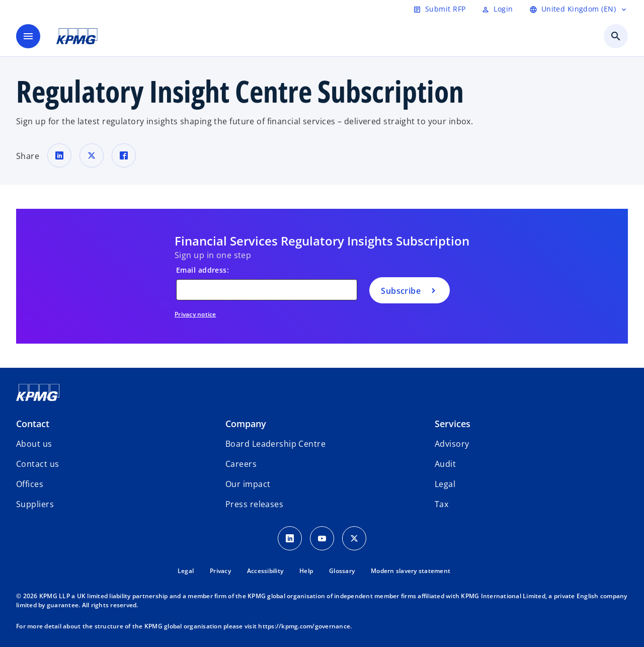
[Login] (497, 9)
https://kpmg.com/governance (304, 626)
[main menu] (28, 36)
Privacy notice (195, 314)
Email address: (203, 270)
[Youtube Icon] (322, 538)
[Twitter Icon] (354, 538)
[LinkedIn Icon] (290, 538)
